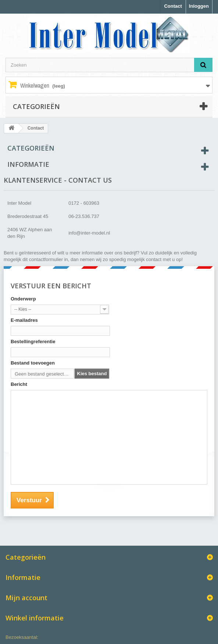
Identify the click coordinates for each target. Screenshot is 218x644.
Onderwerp (23, 299)
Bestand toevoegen (33, 363)
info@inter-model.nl (89, 233)
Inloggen (199, 6)
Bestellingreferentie (33, 342)
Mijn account (26, 598)
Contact (173, 6)
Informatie (28, 164)
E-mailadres (24, 320)
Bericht (19, 384)
